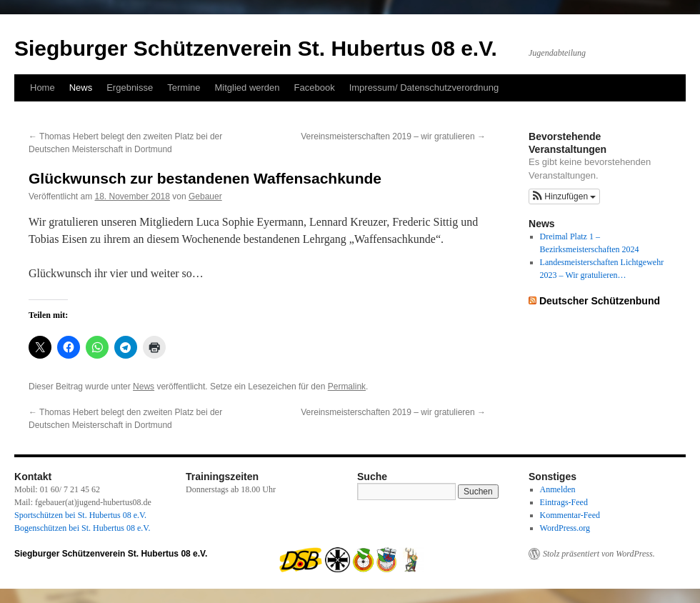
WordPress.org (565, 528)
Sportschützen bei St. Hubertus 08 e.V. (80, 515)
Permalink (347, 387)
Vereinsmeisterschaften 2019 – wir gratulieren (393, 136)
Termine (184, 88)
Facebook (315, 88)
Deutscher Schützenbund (600, 301)
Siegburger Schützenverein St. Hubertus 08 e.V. (256, 48)
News (81, 88)
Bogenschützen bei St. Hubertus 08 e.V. (82, 528)
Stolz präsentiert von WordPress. (599, 554)
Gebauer (205, 196)
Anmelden (558, 489)
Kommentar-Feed (570, 515)
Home (42, 88)
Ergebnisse (130, 88)
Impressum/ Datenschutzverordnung (424, 88)
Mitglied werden (247, 88)
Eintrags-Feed (564, 502)
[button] (564, 196)
